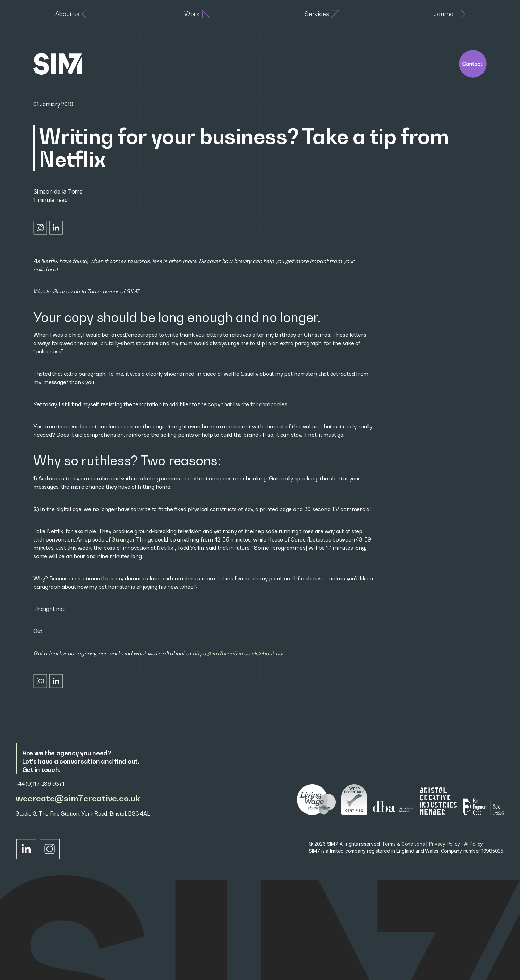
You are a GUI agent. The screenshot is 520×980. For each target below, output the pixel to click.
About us (73, 14)
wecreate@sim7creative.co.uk (78, 798)
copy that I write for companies (247, 404)
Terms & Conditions (403, 844)
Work (197, 14)
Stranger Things (133, 539)
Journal (449, 14)
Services (322, 14)
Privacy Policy (445, 844)
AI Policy (474, 844)
